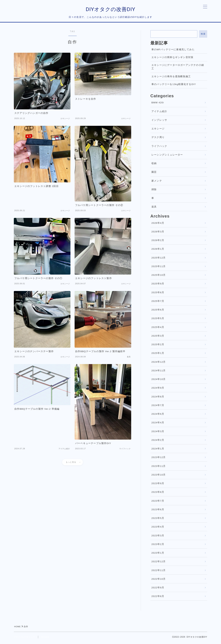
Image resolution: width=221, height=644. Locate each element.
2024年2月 (158, 442)
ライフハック (159, 148)
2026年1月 (158, 251)
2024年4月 (158, 425)
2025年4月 (158, 329)
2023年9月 (158, 485)
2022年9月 (158, 589)
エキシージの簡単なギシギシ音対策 (172, 59)
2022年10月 (159, 581)
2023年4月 (158, 529)
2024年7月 (158, 407)
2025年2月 (158, 346)
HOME (18, 628)
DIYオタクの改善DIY (110, 10)
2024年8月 (158, 399)
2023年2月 (158, 546)
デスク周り (158, 139)
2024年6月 (158, 416)
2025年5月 (158, 320)
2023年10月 (159, 477)
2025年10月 (159, 277)
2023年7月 (158, 503)
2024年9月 (158, 390)
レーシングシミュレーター (167, 157)
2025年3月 (158, 338)
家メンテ (157, 183)
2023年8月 (158, 494)
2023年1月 (158, 555)
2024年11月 (159, 372)
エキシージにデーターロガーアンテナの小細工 (178, 69)
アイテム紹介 (159, 113)
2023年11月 (159, 468)
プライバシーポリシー (25, 639)
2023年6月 (158, 511)
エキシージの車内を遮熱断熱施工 (171, 78)
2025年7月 (158, 303)
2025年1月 (158, 355)
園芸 (154, 174)
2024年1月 (158, 451)
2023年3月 (158, 537)
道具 (154, 209)
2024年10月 (159, 381)
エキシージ (158, 131)
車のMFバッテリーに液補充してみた (173, 51)
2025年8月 (158, 294)
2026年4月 (158, 225)
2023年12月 (159, 459)
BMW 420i (158, 105)
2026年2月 (158, 242)
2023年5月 (158, 520)
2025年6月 (158, 312)
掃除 (154, 191)
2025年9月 (158, 286)
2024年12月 (159, 364)
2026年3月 (158, 234)
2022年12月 (159, 564)
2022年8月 (158, 598)
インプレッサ (159, 122)
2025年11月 (159, 268)
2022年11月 (159, 572)
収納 (154, 165)
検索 (203, 36)
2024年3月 (158, 433)
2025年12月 (159, 260)
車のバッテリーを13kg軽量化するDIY (174, 86)
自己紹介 (48, 639)
